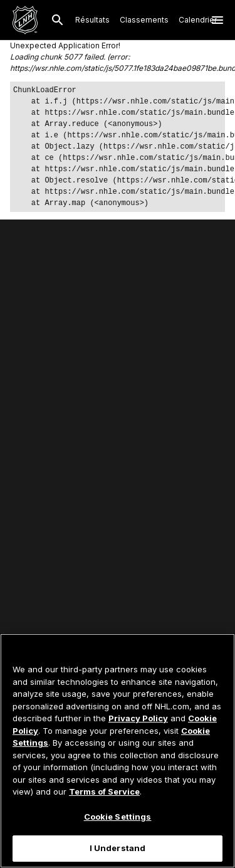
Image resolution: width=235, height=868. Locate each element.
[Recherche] (58, 20)
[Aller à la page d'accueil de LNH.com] (25, 20)
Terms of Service (104, 791)
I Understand (118, 848)
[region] (118, 751)
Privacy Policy (138, 718)
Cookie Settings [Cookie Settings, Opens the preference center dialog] (118, 817)
